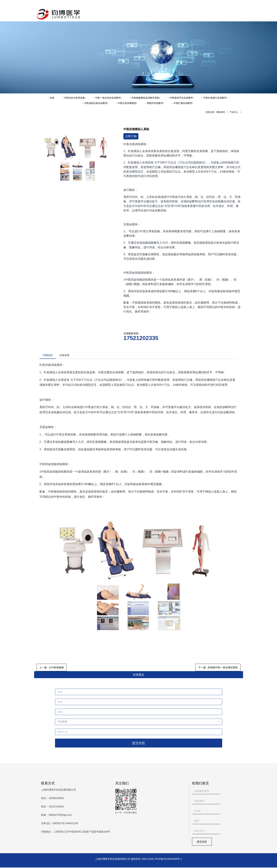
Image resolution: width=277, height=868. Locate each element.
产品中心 (234, 112)
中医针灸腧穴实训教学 (215, 98)
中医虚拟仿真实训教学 (96, 103)
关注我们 (122, 784)
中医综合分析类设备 (75, 98)
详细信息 (48, 355)
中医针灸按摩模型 (127, 103)
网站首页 (221, 112)
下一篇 (218, 668)
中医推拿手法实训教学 (182, 98)
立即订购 (131, 136)
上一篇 (52, 668)
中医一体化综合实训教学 (108, 98)
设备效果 (66, 355)
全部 (52, 98)
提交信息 (139, 744)
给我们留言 (200, 784)
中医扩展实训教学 (183, 103)
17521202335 (141, 338)
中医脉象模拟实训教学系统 (146, 98)
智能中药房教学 (155, 103)
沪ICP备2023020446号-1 (168, 859)
